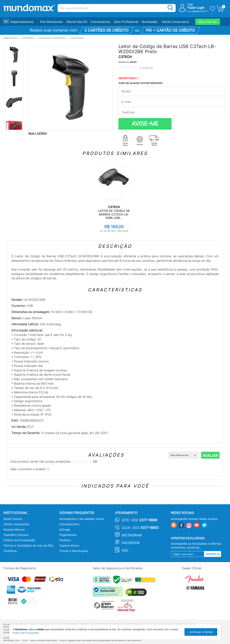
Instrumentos (100, 22)
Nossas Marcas (14, 530)
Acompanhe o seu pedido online (82, 519)
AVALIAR (210, 456)
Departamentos (22, 22)
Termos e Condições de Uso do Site (28, 546)
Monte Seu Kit (77, 22)
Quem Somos (13, 519)
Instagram (132, 535)
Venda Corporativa (175, 22)
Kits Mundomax (51, 22)
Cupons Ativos (69, 546)
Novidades (150, 22)
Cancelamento (69, 524)
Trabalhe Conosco (16, 535)
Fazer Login (196, 8)
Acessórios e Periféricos (52, 38)
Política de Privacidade (19, 540)
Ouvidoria (10, 551)
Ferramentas (77, 38)
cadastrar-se (198, 11)
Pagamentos (68, 535)
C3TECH (125, 57)
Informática (28, 38)
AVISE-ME (145, 124)
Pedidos (65, 540)
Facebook (131, 543)
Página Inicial (10, 38)
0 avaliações (146, 68)
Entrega (65, 530)
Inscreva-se (213, 554)
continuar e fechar (201, 632)
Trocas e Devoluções (74, 551)
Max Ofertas (208, 22)
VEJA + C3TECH (37, 133)
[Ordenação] (183, 455)
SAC (125, 550)
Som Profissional (126, 22)
